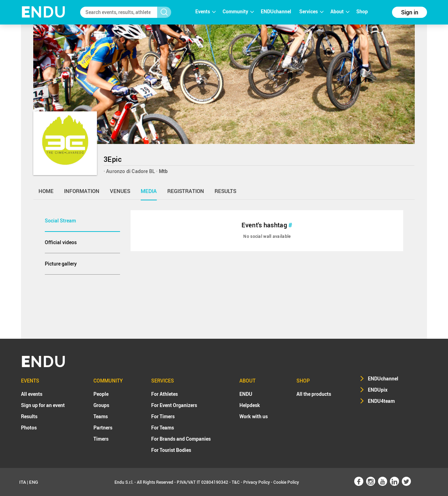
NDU (44, 12)
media (149, 191)
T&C (236, 482)
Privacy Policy (257, 482)
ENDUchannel (276, 11)
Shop (362, 11)
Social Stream (60, 221)
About (340, 11)
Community (238, 11)
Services (311, 11)
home (46, 191)
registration (186, 191)
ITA (23, 482)
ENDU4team (381, 401)
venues (120, 191)
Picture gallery (61, 264)
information (82, 191)
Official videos (61, 242)
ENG (34, 482)
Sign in (410, 12)
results (225, 191)
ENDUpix (378, 390)
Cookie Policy (286, 482)
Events (205, 11)
